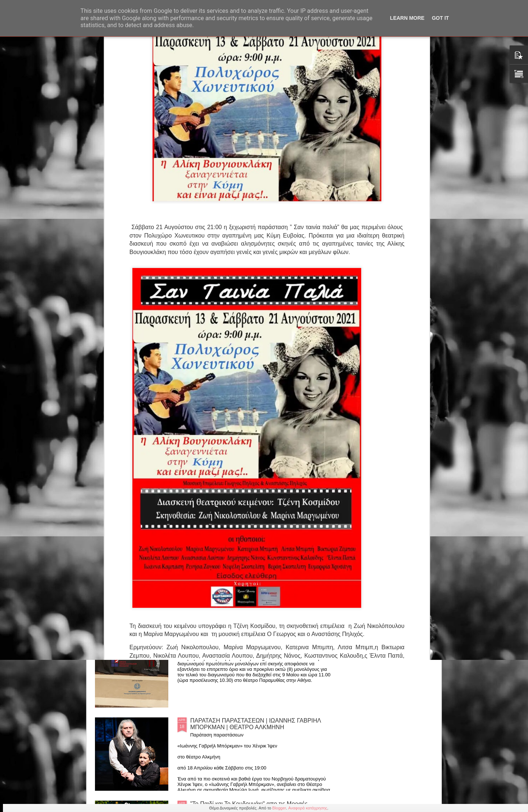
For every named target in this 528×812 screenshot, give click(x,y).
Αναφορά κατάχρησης (308, 808)
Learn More (407, 18)
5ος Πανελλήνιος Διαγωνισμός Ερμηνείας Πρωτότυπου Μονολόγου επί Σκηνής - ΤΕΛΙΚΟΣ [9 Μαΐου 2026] (256, 644)
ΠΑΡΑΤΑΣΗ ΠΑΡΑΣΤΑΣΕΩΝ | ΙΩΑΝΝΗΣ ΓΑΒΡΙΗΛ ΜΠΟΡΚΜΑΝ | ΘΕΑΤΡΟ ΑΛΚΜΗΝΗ (256, 724)
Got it (441, 18)
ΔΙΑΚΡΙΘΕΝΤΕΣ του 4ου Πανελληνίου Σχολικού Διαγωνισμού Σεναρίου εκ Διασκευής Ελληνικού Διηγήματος (252, 561)
